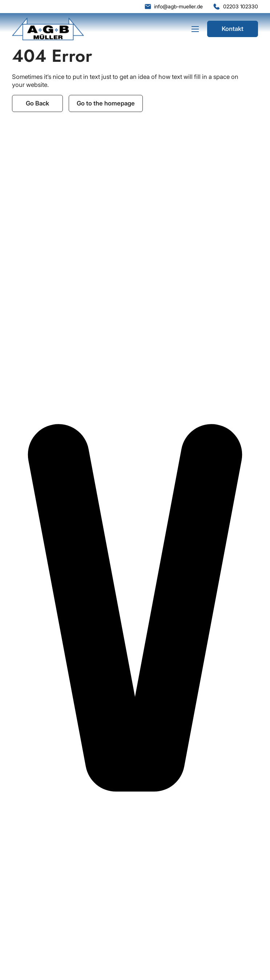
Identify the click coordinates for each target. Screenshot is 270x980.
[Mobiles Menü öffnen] (195, 29)
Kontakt (233, 29)
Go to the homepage (106, 103)
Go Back (37, 103)
